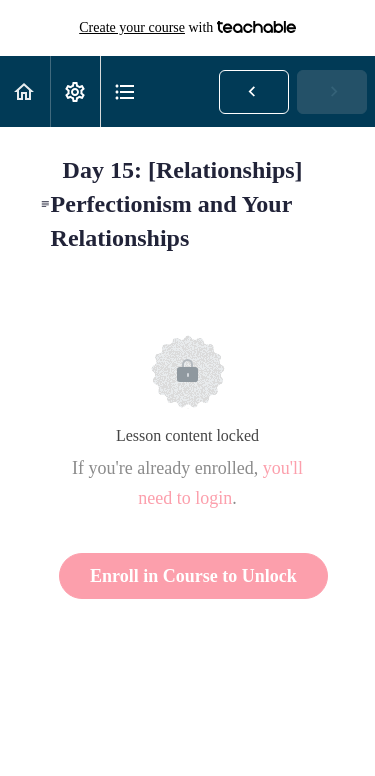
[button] (25, 91)
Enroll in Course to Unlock (193, 576)
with (187, 28)
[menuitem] (75, 91)
